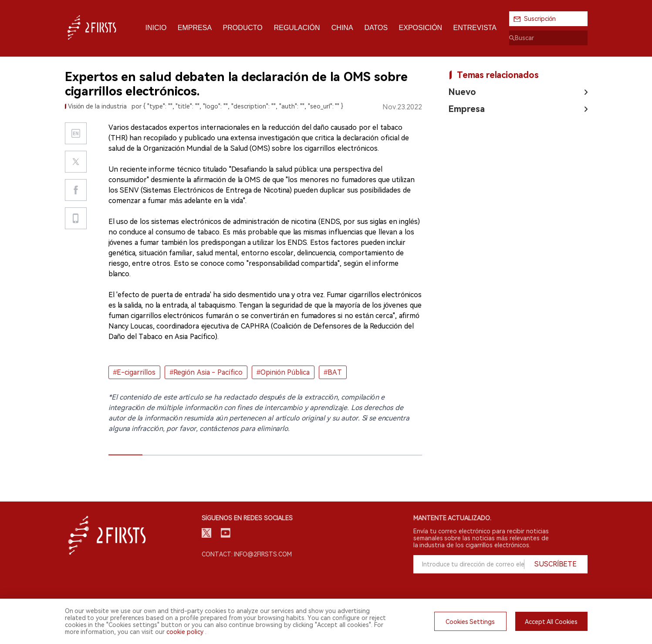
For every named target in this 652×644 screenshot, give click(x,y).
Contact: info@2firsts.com (247, 554)
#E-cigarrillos (135, 372)
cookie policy (185, 632)
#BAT (333, 372)
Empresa (466, 109)
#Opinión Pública (283, 372)
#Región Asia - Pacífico (206, 372)
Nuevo (462, 92)
